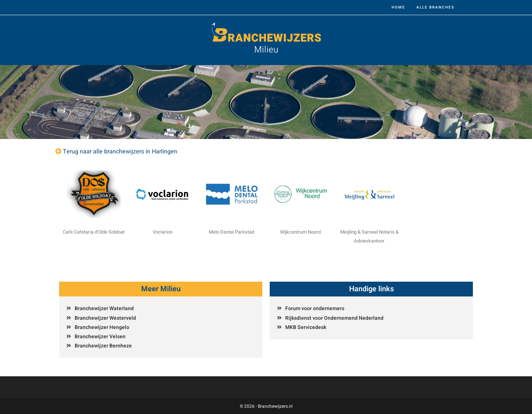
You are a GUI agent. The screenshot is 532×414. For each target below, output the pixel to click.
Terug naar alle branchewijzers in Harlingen (120, 152)
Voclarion (163, 232)
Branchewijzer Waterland (104, 308)
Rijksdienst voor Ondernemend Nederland (334, 318)
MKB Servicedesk (306, 327)
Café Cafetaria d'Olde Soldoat (94, 232)
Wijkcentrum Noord (300, 232)
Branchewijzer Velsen (100, 337)
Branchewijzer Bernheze (103, 346)
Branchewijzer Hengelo (102, 327)
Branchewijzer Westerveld (105, 318)
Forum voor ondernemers (315, 308)
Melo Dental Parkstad (231, 232)
